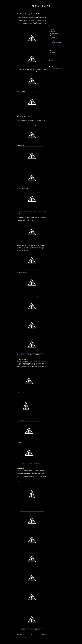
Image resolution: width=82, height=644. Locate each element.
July (53, 35)
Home (32, 634)
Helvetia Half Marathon (24, 117)
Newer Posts (19, 634)
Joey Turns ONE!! (22, 468)
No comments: (36, 112)
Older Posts (44, 634)
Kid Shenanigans (22, 214)
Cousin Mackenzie (23, 360)
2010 (52, 32)
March (53, 54)
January (54, 58)
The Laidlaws (41, 6)
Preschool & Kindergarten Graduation (29, 14)
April (53, 52)
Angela (52, 67)
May (53, 50)
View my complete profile (55, 69)
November (54, 33)
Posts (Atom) (25, 637)
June (53, 37)
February (54, 56)
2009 (52, 60)
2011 (52, 30)
